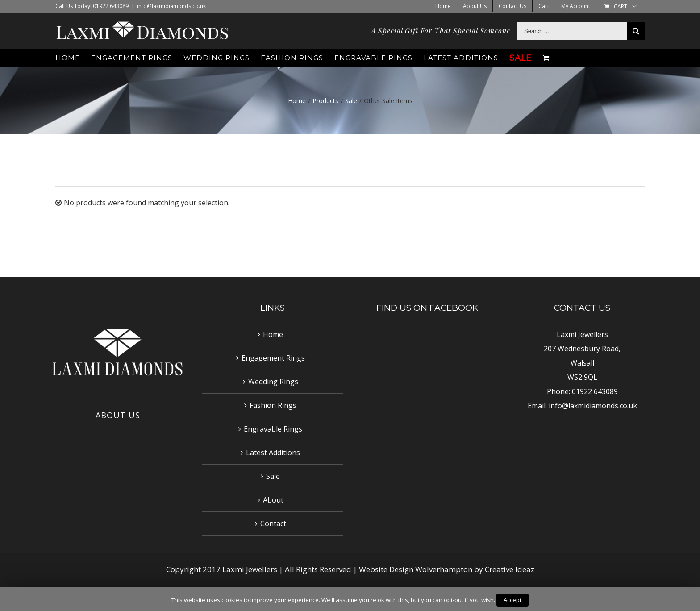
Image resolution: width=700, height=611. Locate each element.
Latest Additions (273, 453)
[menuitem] (443, 6)
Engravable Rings (273, 429)
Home (273, 334)
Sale (273, 476)
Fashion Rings (273, 405)
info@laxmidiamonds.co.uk (171, 6)
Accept (512, 600)
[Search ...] (572, 31)
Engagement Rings (273, 358)
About (273, 500)
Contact (273, 524)
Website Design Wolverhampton (417, 569)
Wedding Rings (273, 382)
